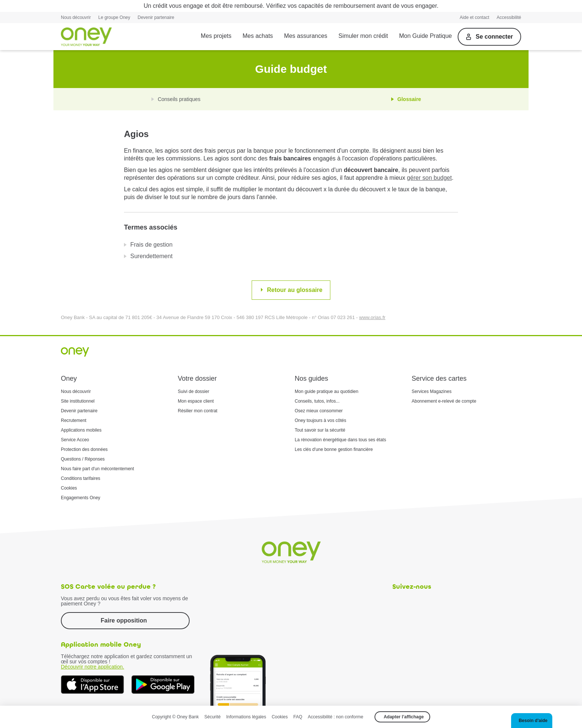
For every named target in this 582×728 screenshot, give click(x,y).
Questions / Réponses (83, 459)
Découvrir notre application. (92, 667)
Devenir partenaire (156, 17)
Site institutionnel (78, 401)
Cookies (69, 488)
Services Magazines (431, 391)
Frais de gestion (151, 245)
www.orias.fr (372, 317)
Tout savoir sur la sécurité (320, 430)
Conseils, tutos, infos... (317, 401)
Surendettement (151, 256)
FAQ (298, 717)
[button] (532, 721)
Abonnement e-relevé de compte (444, 401)
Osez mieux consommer (319, 411)
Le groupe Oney (114, 17)
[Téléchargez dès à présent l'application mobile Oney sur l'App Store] (92, 685)
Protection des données (84, 449)
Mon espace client (196, 401)
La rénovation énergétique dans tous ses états (340, 440)
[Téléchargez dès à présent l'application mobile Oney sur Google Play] (163, 685)
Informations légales (246, 717)
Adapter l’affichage (404, 717)
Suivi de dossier (194, 391)
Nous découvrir (76, 17)
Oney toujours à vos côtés (321, 420)
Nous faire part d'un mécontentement (97, 469)
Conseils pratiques (179, 99)
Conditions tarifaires (81, 478)
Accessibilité (509, 17)
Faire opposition (124, 620)
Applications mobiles (81, 430)
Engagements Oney (81, 498)
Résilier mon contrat (198, 411)
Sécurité (213, 717)
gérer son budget (429, 178)
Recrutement (74, 420)
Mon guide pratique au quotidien (326, 391)
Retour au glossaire (295, 290)
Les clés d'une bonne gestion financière (334, 449)
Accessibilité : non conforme (335, 717)
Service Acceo (75, 440)
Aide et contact (475, 17)
